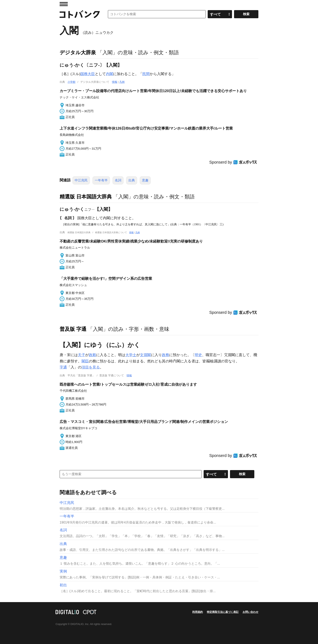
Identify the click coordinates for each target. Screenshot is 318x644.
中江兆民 (81, 180)
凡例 (122, 82)
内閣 (110, 74)
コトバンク (80, 14)
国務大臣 (88, 74)
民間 (146, 74)
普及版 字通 (73, 329)
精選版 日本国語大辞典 (86, 197)
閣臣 (85, 361)
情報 (115, 82)
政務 (165, 355)
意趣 (145, 180)
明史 (198, 355)
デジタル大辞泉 (78, 52)
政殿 (92, 355)
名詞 (118, 180)
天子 (82, 355)
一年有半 (101, 180)
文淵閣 (145, 355)
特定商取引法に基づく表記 (223, 612)
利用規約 (198, 612)
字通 (63, 367)
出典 (132, 180)
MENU (64, 4)
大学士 (131, 355)
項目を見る (91, 367)
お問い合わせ (250, 612)
